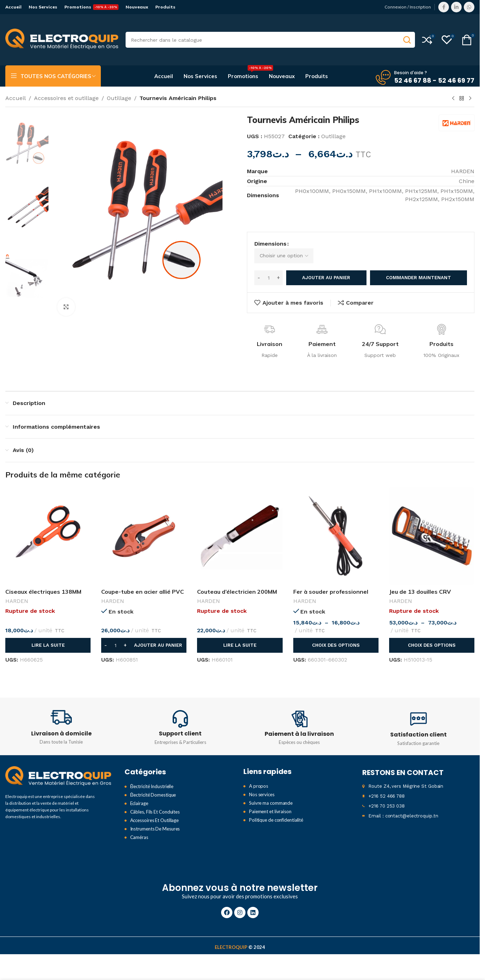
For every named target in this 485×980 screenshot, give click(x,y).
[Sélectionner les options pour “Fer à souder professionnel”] (336, 636)
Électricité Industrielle (152, 777)
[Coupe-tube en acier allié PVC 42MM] (144, 527)
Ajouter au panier (326, 269)
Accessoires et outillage (66, 98)
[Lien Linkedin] (456, 7)
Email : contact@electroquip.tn (403, 807)
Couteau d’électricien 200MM (237, 582)
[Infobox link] (61, 718)
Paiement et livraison (270, 803)
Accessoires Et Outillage (155, 811)
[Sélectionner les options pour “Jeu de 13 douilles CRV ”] (432, 636)
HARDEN (17, 592)
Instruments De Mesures (155, 820)
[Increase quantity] (278, 269)
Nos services (262, 786)
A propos (259, 777)
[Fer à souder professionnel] (336, 527)
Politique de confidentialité (276, 811)
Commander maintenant (418, 269)
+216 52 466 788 (386, 787)
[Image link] (58, 767)
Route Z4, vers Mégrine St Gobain (406, 777)
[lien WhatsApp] (469, 7)
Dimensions (270, 247)
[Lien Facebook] (444, 7)
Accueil (16, 98)
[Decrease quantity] (259, 269)
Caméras (139, 828)
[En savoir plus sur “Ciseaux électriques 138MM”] (48, 636)
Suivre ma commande (271, 794)
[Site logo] (62, 39)
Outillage (119, 98)
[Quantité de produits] (269, 269)
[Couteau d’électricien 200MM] (240, 527)
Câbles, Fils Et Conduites (155, 803)
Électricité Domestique (153, 786)
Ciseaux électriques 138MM (43, 582)
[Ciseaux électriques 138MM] (48, 527)
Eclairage (139, 794)
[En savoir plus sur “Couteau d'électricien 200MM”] (240, 636)
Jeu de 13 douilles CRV (422, 582)
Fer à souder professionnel (331, 582)
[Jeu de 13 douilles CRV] (432, 527)
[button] (144, 636)
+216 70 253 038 (386, 797)
